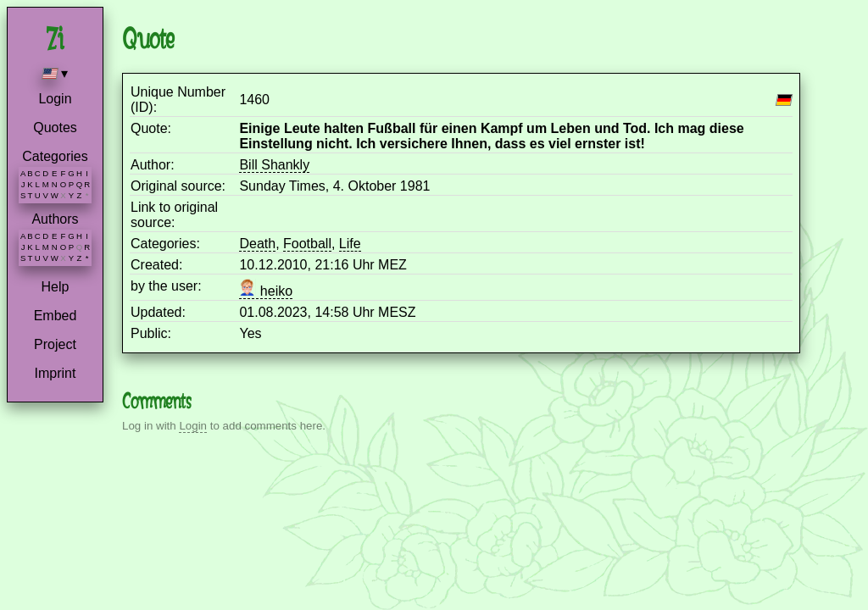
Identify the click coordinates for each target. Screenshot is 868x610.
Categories (55, 156)
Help (56, 287)
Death (257, 244)
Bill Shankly (274, 165)
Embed (56, 316)
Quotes (55, 128)
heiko (266, 291)
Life (350, 244)
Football (307, 244)
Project (55, 344)
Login (55, 99)
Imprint (56, 373)
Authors (55, 219)
